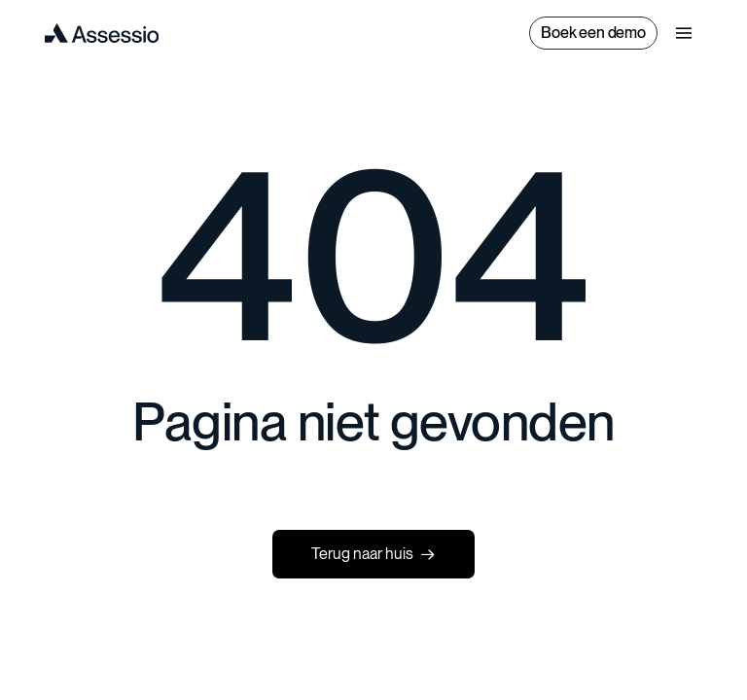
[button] (684, 33)
